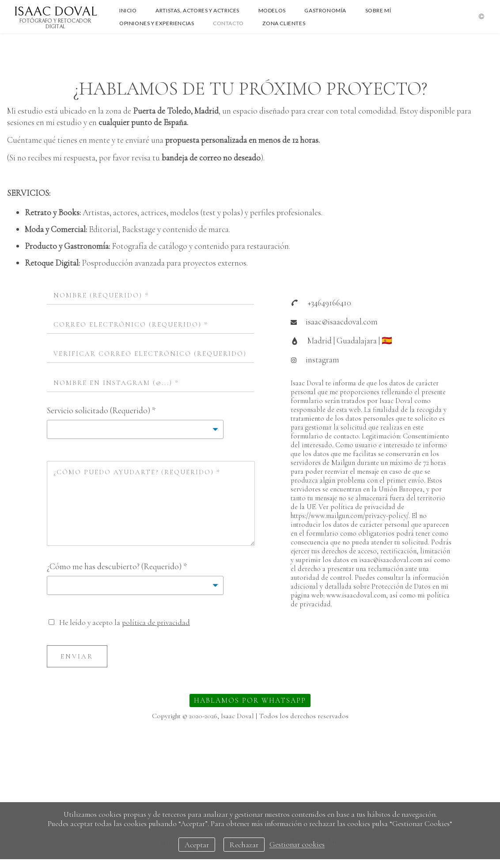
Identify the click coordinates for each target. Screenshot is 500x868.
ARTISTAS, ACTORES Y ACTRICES (197, 10)
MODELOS (272, 10)
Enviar (77, 656)
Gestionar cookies (297, 845)
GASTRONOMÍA (325, 10)
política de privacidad (156, 622)
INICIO (128, 10)
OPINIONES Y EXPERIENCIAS (157, 23)
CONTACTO (228, 23)
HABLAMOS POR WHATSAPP (250, 700)
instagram (322, 360)
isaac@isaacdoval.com (342, 322)
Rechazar (244, 845)
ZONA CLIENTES (284, 23)
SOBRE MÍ (378, 10)
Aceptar (197, 845)
